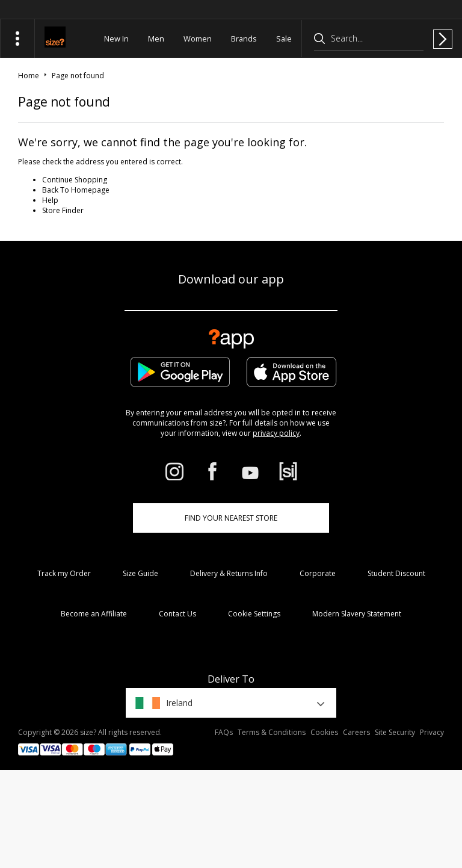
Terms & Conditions (272, 732)
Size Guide (140, 573)
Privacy (432, 732)
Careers (356, 732)
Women (198, 39)
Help (50, 200)
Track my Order (64, 573)
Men (156, 39)
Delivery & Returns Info (229, 573)
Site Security (395, 732)
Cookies (324, 732)
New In (116, 39)
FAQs (224, 732)
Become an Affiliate (94, 614)
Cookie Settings (254, 614)
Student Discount (396, 573)
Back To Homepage (76, 190)
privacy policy (276, 433)
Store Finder (63, 210)
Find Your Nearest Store (231, 518)
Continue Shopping (75, 180)
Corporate (318, 573)
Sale (284, 39)
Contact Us (177, 614)
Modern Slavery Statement (357, 614)
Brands (244, 39)
